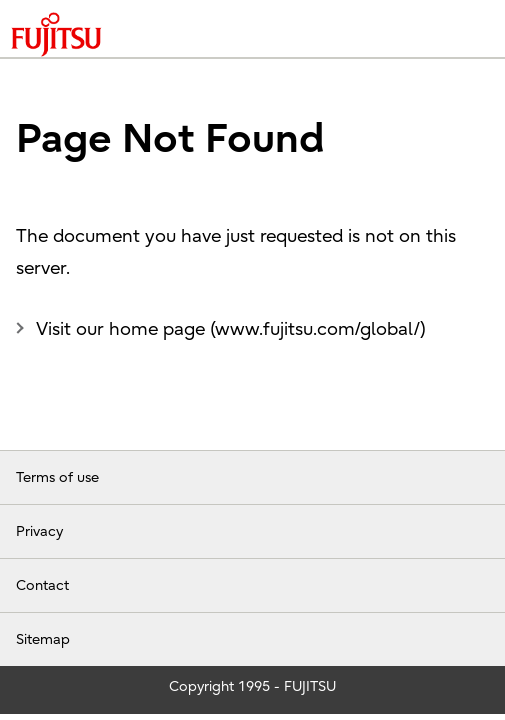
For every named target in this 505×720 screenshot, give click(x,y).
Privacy (39, 531)
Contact (42, 585)
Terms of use (57, 477)
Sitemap (43, 639)
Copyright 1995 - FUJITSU (252, 686)
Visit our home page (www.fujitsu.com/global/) (231, 329)
